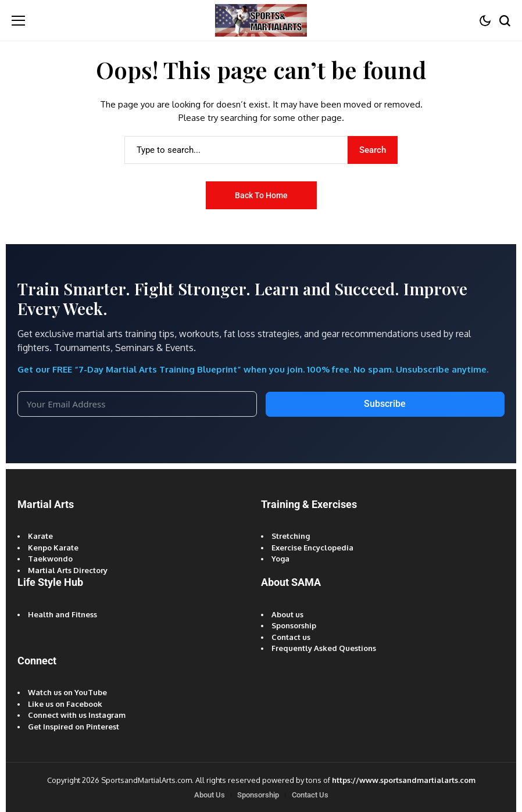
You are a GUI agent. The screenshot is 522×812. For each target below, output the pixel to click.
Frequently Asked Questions (324, 648)
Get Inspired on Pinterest (74, 727)
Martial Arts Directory (68, 570)
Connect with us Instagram (77, 715)
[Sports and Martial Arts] (261, 20)
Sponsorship (294, 625)
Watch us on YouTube (67, 692)
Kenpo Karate (53, 548)
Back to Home (261, 195)
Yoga (280, 559)
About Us (210, 795)
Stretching (291, 536)
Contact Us (310, 795)
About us (287, 614)
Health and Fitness (62, 614)
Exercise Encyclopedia (312, 548)
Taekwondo (50, 559)
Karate (40, 536)
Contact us (291, 637)
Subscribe (385, 404)
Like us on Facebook (65, 704)
